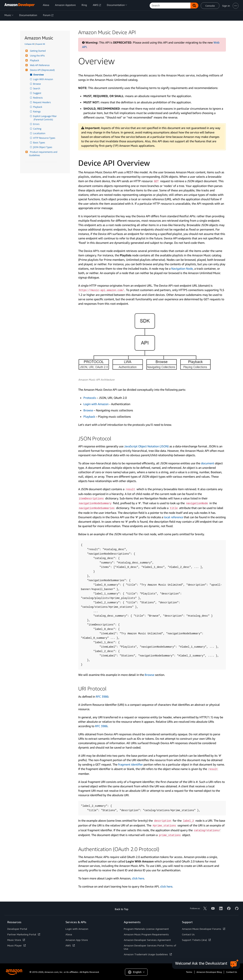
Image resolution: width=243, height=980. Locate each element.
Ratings (37, 112)
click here (138, 878)
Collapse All (29, 44)
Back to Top (121, 909)
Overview (39, 75)
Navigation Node (182, 269)
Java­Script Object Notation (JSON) (146, 446)
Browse (37, 84)
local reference (173, 517)
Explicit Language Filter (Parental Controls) (46, 118)
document (207, 463)
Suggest (38, 93)
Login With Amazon (43, 79)
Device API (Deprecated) (42, 70)
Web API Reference (39, 65)
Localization (40, 133)
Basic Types (39, 143)
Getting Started (37, 51)
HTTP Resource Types (45, 138)
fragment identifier (130, 764)
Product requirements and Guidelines (44, 154)
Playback (34, 60)
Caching (38, 129)
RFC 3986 (102, 697)
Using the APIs (37, 56)
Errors (37, 124)
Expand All (40, 44)
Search (37, 88)
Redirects (38, 98)
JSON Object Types (43, 147)
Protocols (90, 398)
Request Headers (42, 102)
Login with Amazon (96, 404)
